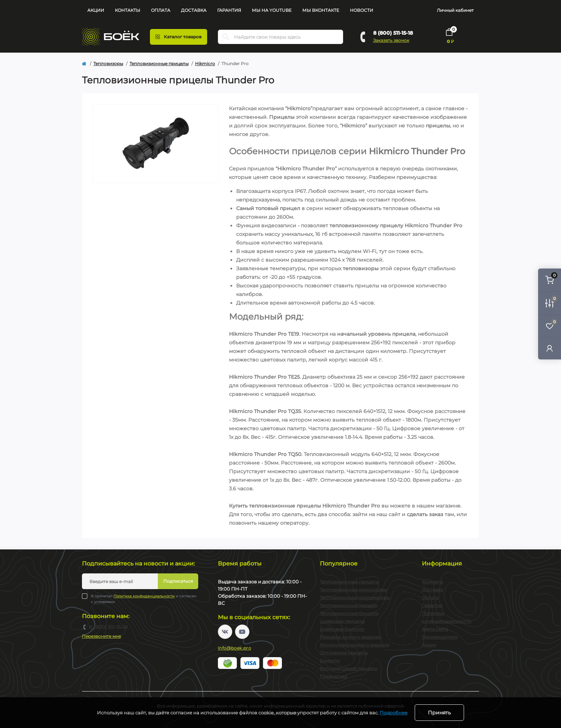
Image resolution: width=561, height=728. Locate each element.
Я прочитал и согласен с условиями (144, 599)
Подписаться (178, 581)
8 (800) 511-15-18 (393, 33)
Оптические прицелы (344, 653)
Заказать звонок (391, 40)
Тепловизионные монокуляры (353, 590)
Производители (440, 637)
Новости (362, 10)
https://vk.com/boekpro (225, 632)
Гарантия (229, 10)
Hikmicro (205, 64)
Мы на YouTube (272, 10)
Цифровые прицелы (342, 621)
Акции (96, 10)
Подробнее (394, 713)
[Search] (226, 37)
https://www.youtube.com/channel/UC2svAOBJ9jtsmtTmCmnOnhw (242, 632)
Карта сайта (435, 629)
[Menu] (179, 37)
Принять (439, 713)
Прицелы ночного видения (350, 637)
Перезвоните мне (101, 636)
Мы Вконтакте (321, 10)
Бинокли (330, 661)
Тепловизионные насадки (349, 605)
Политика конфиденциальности (144, 596)
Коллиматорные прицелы (349, 668)
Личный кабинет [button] (455, 10)
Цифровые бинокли (342, 629)
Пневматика (333, 676)
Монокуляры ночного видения (355, 645)
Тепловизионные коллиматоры (355, 598)
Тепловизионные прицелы (159, 64)
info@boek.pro (235, 648)
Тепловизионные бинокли (349, 613)
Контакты (128, 10)
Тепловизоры (108, 64)
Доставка (194, 10)
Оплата (161, 10)
